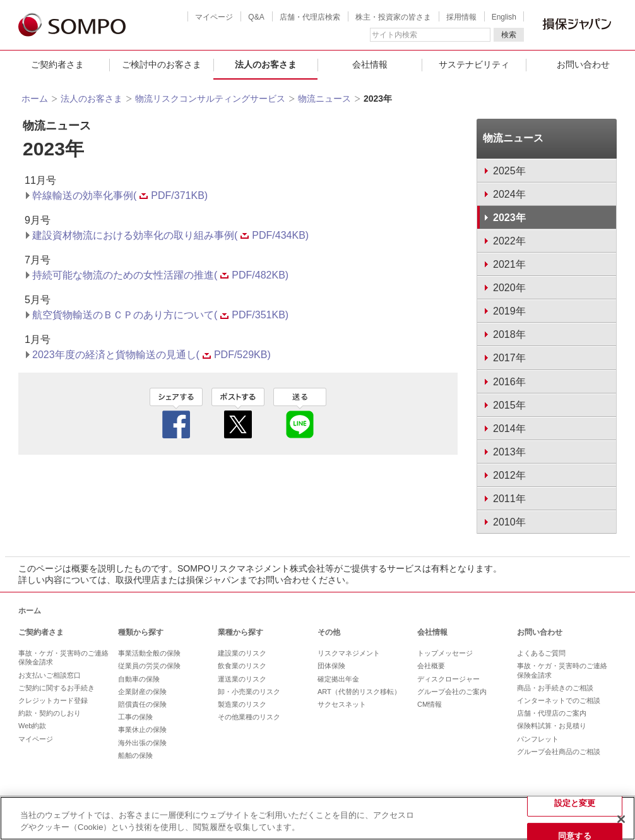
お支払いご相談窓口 (50, 675)
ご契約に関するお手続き (56, 688)
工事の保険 (135, 717)
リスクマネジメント (349, 653)
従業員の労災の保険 (149, 666)
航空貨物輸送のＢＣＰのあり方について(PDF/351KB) (160, 315)
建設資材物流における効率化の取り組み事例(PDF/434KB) (170, 235)
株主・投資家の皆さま (393, 17)
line (300, 413)
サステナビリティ (474, 64)
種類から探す (141, 632)
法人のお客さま (266, 64)
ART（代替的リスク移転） (359, 692)
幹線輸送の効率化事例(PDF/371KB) (120, 195)
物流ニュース (324, 99)
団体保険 (331, 666)
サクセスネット (342, 704)
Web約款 (32, 726)
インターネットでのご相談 (559, 700)
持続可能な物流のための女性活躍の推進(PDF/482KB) (160, 275)
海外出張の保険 (142, 743)
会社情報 (370, 64)
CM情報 (430, 704)
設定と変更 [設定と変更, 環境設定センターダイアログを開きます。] (575, 803)
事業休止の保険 (142, 729)
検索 (509, 35)
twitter (238, 413)
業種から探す (240, 632)
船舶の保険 (135, 755)
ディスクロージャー (448, 679)
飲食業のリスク (242, 666)
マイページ (214, 17)
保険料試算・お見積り (552, 726)
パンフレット (538, 739)
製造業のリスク (242, 704)
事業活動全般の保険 (149, 653)
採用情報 (461, 17)
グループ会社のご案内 (452, 692)
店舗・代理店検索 (310, 17)
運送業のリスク (242, 679)
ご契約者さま (57, 64)
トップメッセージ (445, 653)
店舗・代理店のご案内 (552, 713)
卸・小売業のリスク (249, 692)
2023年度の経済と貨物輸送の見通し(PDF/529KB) (151, 355)
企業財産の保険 (142, 692)
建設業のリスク (242, 653)
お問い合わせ (540, 632)
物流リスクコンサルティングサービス (210, 99)
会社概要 (431, 666)
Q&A (256, 17)
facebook (176, 413)
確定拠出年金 (338, 679)
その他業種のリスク (249, 717)
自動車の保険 (139, 679)
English (504, 17)
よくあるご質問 (541, 653)
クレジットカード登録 (53, 700)
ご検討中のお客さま (162, 64)
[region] (317, 818)
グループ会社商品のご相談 (559, 752)
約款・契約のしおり (50, 713)
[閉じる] (621, 819)
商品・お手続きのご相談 (555, 688)
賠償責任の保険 (142, 704)
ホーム (35, 99)
